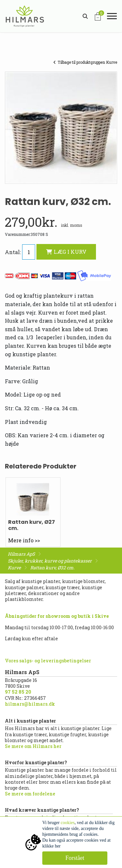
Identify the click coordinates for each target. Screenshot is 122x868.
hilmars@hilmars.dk (30, 704)
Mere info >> (24, 540)
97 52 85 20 (18, 692)
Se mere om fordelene (30, 794)
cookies (68, 823)
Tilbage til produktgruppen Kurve (85, 62)
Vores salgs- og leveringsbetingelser (48, 661)
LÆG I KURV (66, 252)
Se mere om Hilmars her (33, 746)
